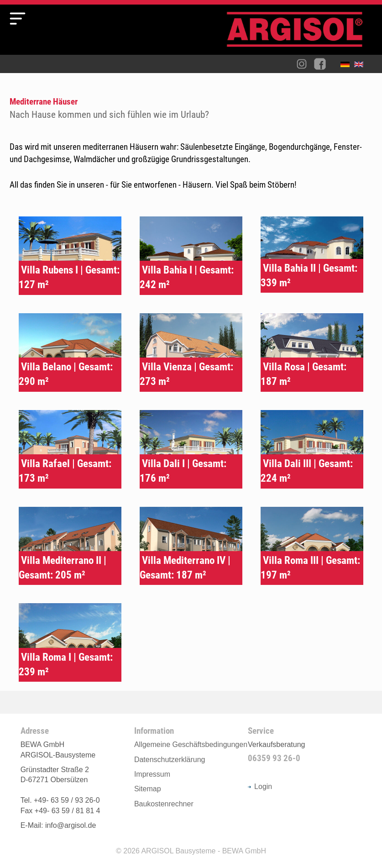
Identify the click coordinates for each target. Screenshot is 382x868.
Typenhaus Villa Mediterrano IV (191, 546)
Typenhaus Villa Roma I (70, 642)
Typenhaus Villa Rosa (312, 352)
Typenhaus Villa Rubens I (70, 256)
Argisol (299, 33)
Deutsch (347, 66)
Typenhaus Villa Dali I (191, 449)
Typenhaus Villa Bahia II (312, 255)
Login (260, 786)
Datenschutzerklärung (170, 760)
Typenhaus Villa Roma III (312, 546)
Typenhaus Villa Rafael (70, 449)
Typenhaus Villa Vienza (191, 352)
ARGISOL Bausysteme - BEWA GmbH (204, 851)
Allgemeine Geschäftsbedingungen (191, 744)
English (361, 66)
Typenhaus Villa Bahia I (191, 256)
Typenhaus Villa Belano (70, 352)
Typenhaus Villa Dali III (312, 449)
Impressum (152, 774)
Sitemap (148, 789)
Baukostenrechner (164, 804)
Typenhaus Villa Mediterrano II (70, 546)
